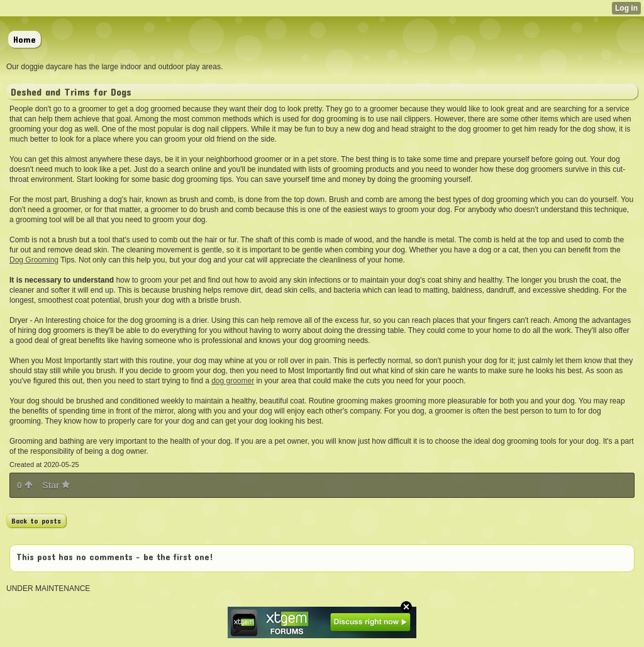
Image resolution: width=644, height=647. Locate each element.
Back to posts (36, 520)
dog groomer (233, 381)
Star (56, 485)
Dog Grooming (34, 260)
